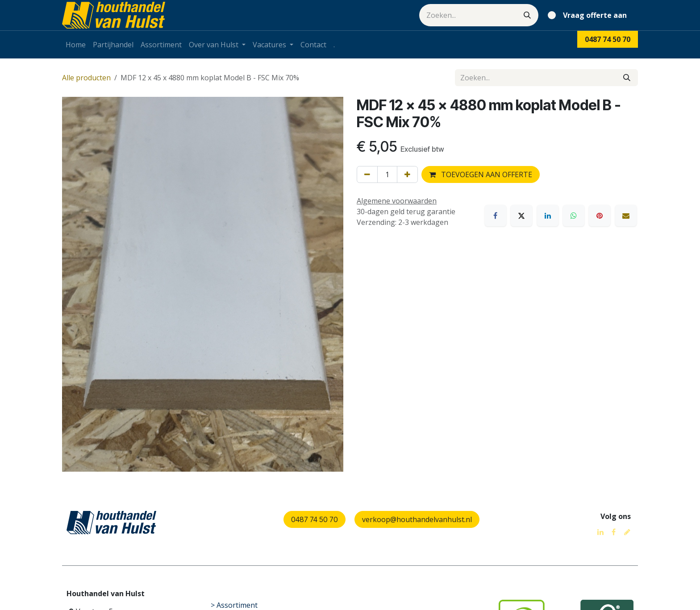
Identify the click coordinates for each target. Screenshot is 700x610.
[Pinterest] (600, 216)
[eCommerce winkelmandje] (589, 15)
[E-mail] (626, 216)
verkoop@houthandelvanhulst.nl (417, 519)
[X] (521, 216)
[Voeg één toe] (407, 174)
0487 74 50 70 (315, 519)
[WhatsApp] (574, 216)
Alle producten (86, 78)
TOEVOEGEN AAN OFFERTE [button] (481, 174)
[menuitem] (76, 45)
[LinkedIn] (548, 216)
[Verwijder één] (367, 174)
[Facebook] (496, 216)
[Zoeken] (527, 15)
